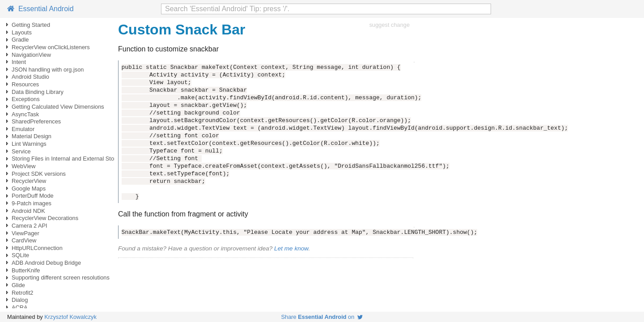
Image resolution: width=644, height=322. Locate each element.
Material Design (32, 136)
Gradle (20, 40)
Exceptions (26, 99)
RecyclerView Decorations (45, 218)
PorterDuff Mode (33, 196)
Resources (25, 84)
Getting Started (31, 25)
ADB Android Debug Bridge (46, 263)
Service (21, 151)
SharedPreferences (36, 121)
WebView (24, 166)
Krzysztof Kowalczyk (70, 317)
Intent (19, 62)
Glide (18, 285)
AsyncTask (25, 114)
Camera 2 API (30, 226)
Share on (322, 317)
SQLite (20, 255)
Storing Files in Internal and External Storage (69, 159)
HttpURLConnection (37, 248)
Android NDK (28, 211)
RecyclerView (29, 181)
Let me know (291, 248)
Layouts (22, 32)
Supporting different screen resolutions (61, 278)
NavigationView (31, 55)
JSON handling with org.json (48, 70)
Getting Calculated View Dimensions (58, 107)
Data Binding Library (38, 92)
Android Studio (30, 77)
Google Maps (29, 189)
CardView (24, 240)
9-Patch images (32, 203)
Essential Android (40, 9)
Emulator (23, 129)
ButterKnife (26, 270)
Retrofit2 (22, 293)
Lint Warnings (29, 144)
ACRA (20, 307)
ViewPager (25, 233)
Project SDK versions (39, 174)
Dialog (20, 300)
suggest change (390, 25)
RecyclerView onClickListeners (51, 47)
